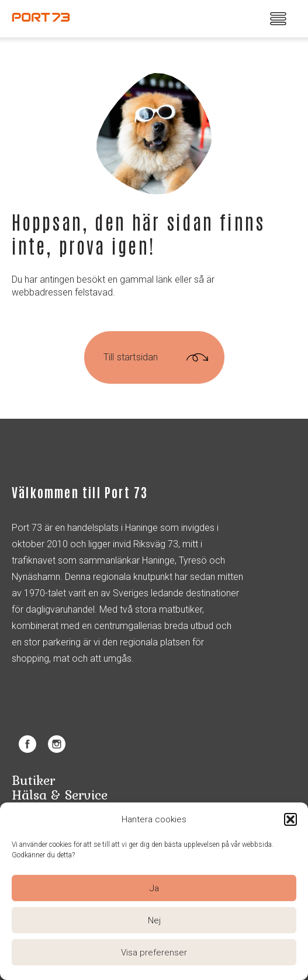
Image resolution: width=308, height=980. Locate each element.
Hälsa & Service (60, 795)
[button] (290, 819)
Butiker (33, 780)
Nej (154, 920)
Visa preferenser (154, 953)
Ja (154, 888)
